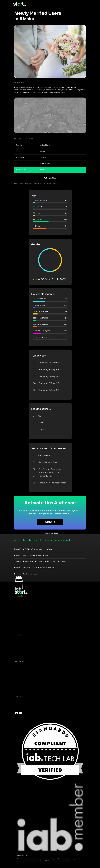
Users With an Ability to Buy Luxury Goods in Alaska (33, 549)
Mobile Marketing (22, 648)
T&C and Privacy (22, 679)
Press (17, 710)
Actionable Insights (23, 626)
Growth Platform (22, 618)
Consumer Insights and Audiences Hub (32, 640)
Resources (19, 662)
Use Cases (19, 635)
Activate (50, 522)
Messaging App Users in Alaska (26, 574)
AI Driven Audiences (24, 609)
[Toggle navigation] (85, 4)
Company (19, 696)
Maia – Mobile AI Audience (26, 600)
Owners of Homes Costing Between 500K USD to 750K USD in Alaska (41, 562)
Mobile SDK (20, 622)
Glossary (19, 675)
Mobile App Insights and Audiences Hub (32, 644)
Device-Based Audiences (26, 605)
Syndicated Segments (24, 613)
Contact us (20, 683)
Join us (18, 705)
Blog (17, 670)
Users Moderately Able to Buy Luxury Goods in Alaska (34, 568)
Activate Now (50, 178)
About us (19, 701)
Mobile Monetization (24, 653)
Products (19, 596)
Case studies (21, 666)
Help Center (20, 688)
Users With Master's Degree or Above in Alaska (32, 555)
